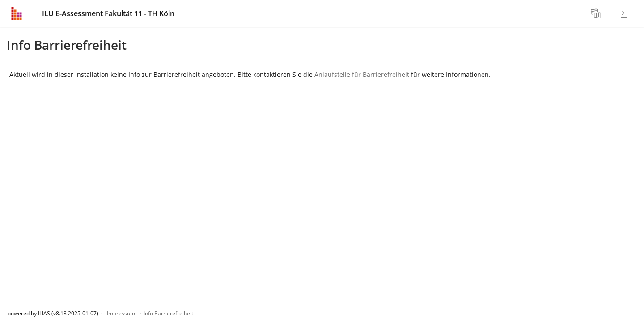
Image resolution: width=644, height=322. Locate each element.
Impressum (121, 313)
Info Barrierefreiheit (168, 313)
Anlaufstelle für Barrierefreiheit (362, 74)
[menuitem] (597, 13)
